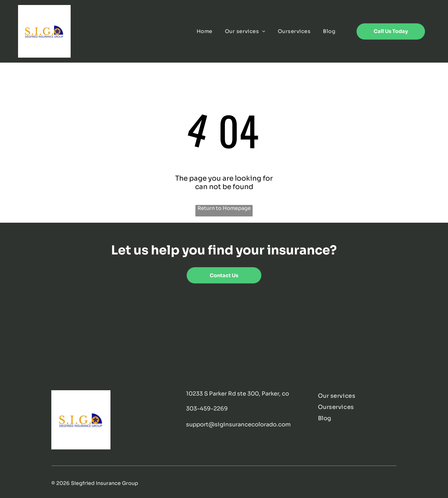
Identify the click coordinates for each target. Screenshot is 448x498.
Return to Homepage (224, 208)
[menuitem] (205, 31)
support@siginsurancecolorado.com (238, 424)
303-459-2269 (207, 409)
